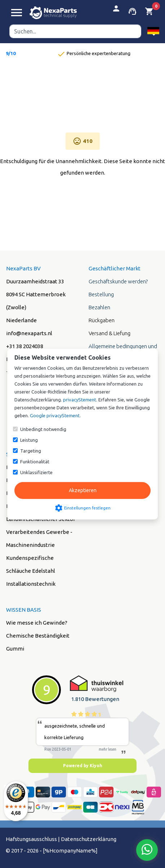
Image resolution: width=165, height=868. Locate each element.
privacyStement (80, 400)
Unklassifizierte (36, 472)
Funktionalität (35, 462)
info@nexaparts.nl (29, 333)
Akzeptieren (83, 490)
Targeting (31, 451)
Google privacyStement (55, 415)
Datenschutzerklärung (89, 839)
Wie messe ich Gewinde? (37, 623)
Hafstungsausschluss (31, 839)
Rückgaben (102, 320)
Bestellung (101, 294)
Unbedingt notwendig (43, 429)
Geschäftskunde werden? (118, 281)
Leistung (29, 440)
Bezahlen (99, 307)
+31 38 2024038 (25, 346)
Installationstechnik (31, 584)
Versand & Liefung (110, 333)
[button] (153, 31)
